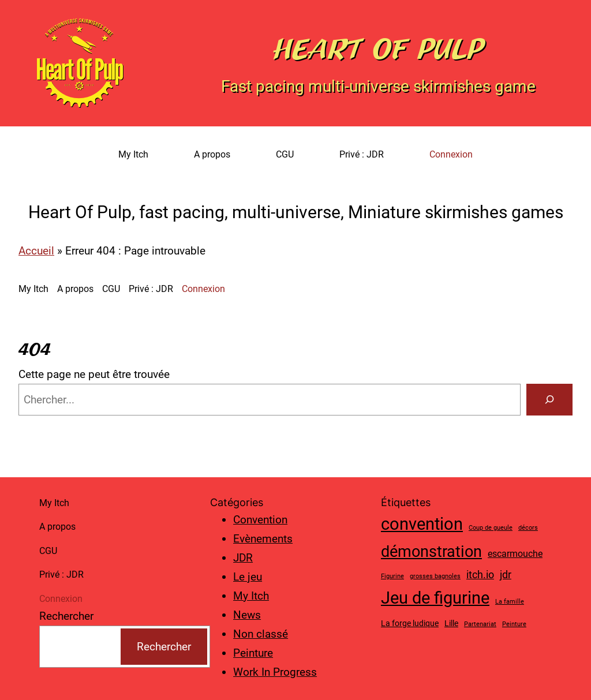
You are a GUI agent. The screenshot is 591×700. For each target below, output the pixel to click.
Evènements (263, 539)
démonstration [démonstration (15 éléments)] (431, 552)
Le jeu (248, 577)
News (247, 615)
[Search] (549, 399)
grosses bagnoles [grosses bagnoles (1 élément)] (435, 576)
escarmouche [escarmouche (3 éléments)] (515, 554)
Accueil (36, 251)
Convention (260, 520)
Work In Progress (275, 672)
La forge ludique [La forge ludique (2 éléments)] (410, 623)
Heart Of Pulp (378, 49)
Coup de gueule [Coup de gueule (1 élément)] (491, 528)
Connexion (451, 155)
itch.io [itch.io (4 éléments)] (480, 574)
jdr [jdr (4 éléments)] (506, 574)
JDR (243, 558)
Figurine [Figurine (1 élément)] (392, 576)
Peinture (253, 653)
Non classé (261, 634)
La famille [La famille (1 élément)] (510, 602)
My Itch (251, 596)
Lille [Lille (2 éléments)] (451, 623)
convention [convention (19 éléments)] (422, 524)
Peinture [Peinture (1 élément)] (514, 624)
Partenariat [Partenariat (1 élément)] (480, 624)
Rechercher (66, 616)
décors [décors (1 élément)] (528, 528)
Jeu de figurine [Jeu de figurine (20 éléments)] (435, 598)
